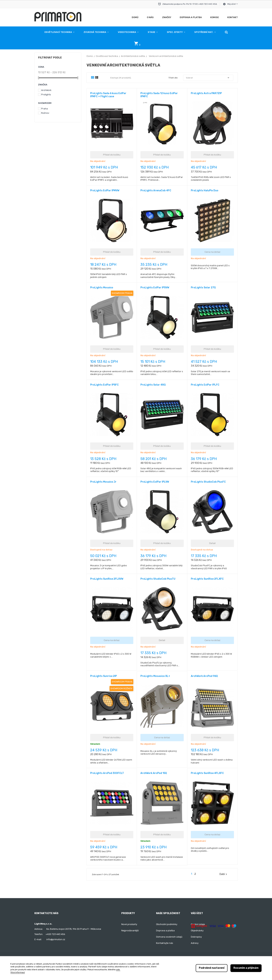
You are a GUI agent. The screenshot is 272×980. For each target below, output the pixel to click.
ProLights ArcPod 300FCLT (107, 773)
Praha (44, 109)
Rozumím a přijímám (246, 968)
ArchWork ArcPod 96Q (204, 676)
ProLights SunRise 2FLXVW (107, 579)
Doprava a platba (165, 931)
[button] (226, 32)
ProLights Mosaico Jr (103, 482)
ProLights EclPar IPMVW (105, 191)
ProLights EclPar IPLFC (205, 385)
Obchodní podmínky (167, 924)
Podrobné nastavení (212, 968)
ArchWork (46, 90)
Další (224, 874)
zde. (118, 970)
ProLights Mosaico (102, 288)
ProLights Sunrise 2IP (103, 676)
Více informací (18, 972)
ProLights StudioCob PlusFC (208, 482)
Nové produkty (129, 924)
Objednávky (197, 931)
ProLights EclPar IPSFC (104, 385)
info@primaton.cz (56, 939)
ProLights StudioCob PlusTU (158, 579)
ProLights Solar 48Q (153, 385)
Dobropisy (196, 937)
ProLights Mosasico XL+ (155, 676)
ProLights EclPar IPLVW (155, 482)
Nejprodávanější (130, 931)
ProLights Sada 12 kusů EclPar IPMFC (159, 95)
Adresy (195, 943)
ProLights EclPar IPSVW (155, 288)
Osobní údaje (198, 924)
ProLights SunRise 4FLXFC (207, 773)
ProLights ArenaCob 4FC (156, 191)
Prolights (46, 95)
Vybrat (208, 78)
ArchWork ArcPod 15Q (154, 773)
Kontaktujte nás (165, 943)
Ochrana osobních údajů (169, 937)
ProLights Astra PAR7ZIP (206, 93)
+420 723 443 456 (55, 934)
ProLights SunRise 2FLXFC (207, 579)
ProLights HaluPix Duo (205, 191)
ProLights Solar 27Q (203, 288)
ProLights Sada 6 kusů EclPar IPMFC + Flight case (108, 95)
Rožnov (45, 113)
